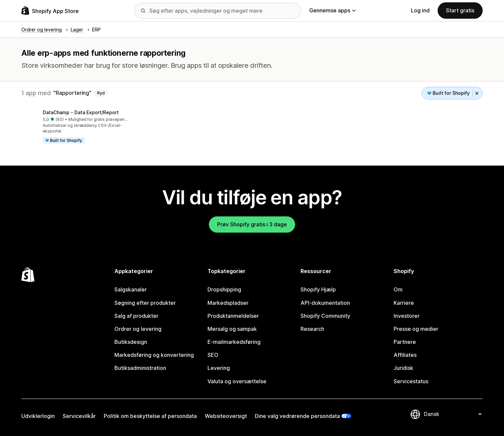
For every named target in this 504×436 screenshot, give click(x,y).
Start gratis (460, 10)
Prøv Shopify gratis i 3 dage (252, 224)
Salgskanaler (131, 289)
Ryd (101, 93)
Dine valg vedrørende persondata (297, 416)
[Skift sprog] (453, 414)
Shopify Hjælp (318, 289)
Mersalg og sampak (232, 329)
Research (312, 329)
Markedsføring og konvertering (154, 355)
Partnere (405, 342)
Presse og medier (416, 329)
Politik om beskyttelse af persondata (150, 416)
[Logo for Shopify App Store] (50, 11)
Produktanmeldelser (233, 316)
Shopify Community (325, 316)
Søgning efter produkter (145, 303)
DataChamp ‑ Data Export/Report (81, 112)
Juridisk (403, 368)
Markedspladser (228, 303)
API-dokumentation (325, 303)
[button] (75, 127)
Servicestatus (411, 381)
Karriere (404, 303)
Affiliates (405, 355)
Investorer (407, 316)
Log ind (420, 10)
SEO (213, 355)
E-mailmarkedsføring (234, 342)
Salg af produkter (136, 316)
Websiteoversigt (226, 416)
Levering (219, 368)
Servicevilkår (79, 416)
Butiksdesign (131, 342)
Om (398, 289)
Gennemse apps (332, 10)
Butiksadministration (140, 368)
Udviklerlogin (38, 416)
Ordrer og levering (138, 329)
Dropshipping (224, 289)
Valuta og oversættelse (237, 381)
